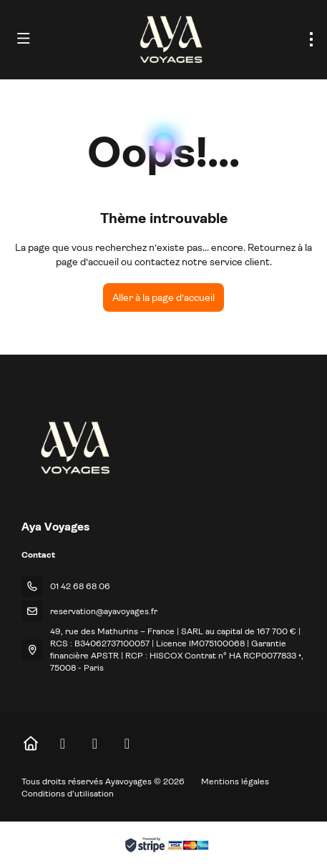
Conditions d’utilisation (68, 794)
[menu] (311, 39)
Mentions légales (235, 781)
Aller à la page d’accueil (163, 297)
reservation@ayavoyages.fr (104, 611)
